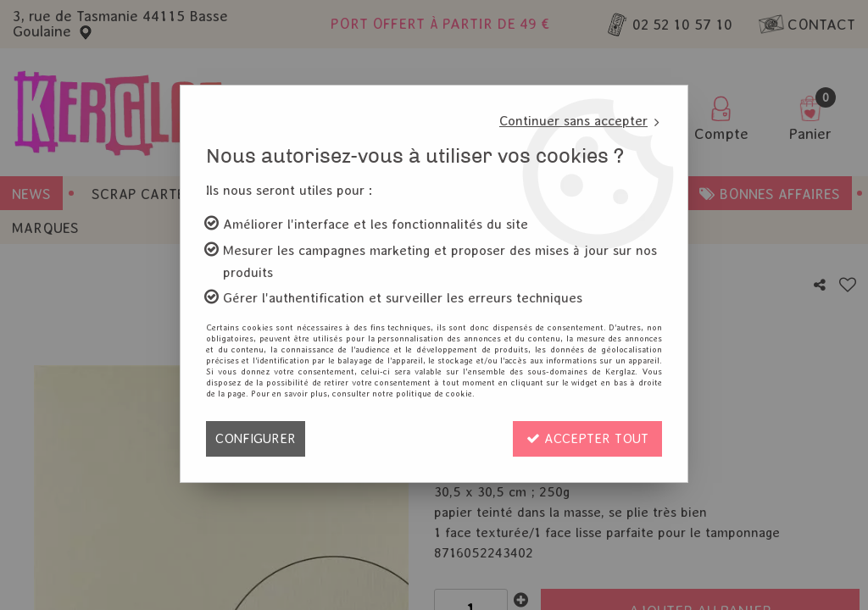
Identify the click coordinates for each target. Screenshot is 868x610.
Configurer (256, 438)
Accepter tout (587, 438)
